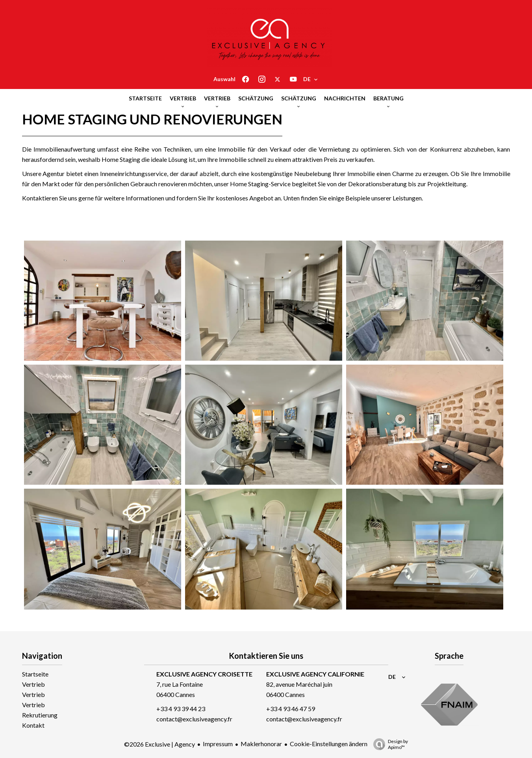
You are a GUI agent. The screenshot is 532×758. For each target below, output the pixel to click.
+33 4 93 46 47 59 (291, 709)
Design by (389, 744)
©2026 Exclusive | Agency (159, 744)
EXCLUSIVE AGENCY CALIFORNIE (315, 674)
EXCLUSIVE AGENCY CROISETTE (204, 674)
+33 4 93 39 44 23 (181, 709)
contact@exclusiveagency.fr (194, 719)
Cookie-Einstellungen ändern (329, 744)
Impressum (218, 744)
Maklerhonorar (261, 744)
